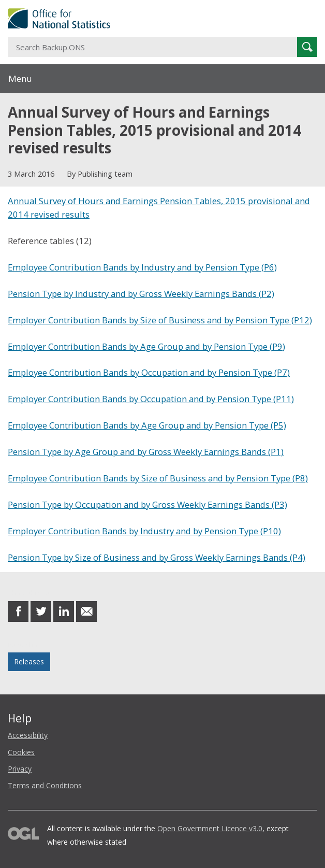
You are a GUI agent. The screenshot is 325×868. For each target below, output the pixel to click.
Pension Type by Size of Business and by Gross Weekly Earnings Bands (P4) (157, 557)
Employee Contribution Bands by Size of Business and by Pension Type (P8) (158, 478)
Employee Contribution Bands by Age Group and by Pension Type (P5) (147, 425)
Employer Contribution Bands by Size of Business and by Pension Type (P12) (160, 320)
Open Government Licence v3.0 (210, 828)
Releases (29, 661)
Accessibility (28, 735)
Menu (20, 79)
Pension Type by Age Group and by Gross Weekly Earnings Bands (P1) (146, 452)
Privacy (20, 769)
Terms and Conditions (45, 785)
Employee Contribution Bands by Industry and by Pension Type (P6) (142, 267)
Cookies (21, 752)
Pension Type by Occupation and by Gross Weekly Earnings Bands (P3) (147, 504)
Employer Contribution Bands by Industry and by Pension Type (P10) (144, 531)
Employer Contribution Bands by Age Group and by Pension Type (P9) (146, 346)
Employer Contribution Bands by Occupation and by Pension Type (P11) (151, 399)
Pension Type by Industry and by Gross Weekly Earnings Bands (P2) (141, 294)
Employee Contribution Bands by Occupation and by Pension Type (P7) (149, 372)
